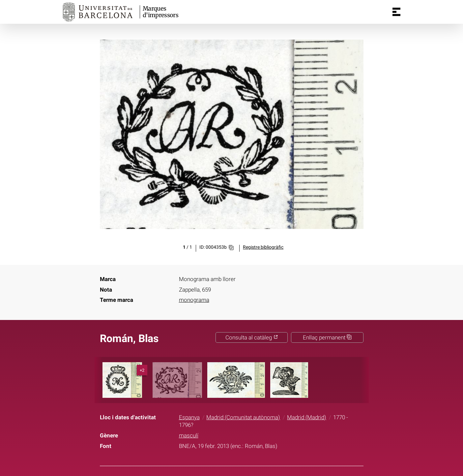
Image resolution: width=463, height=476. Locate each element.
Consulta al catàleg (252, 337)
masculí (189, 435)
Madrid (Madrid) (307, 417)
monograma (194, 300)
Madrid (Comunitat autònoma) (243, 417)
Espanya (189, 417)
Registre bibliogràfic (263, 247)
